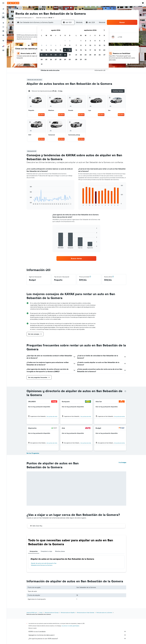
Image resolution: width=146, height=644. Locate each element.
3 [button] (42, 45)
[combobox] (25, 18)
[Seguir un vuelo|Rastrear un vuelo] (3, 27)
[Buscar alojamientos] (3, 13)
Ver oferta (41, 115)
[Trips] (3, 41)
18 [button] (46, 55)
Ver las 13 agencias (33, 453)
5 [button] (51, 45)
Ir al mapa (122, 462)
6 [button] (56, 45)
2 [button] (70, 41)
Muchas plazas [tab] (60, 551)
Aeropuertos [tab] (34, 551)
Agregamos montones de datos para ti (77, 635)
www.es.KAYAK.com (32, 613)
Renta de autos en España (68, 613)
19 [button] (51, 55)
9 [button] (70, 45)
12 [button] (51, 50)
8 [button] (65, 45)
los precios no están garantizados (70, 626)
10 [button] (42, 50)
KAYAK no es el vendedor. (77, 631)
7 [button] (60, 45)
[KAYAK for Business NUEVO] (3, 35)
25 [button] (46, 59)
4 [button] (46, 45)
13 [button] (56, 50)
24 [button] (42, 59)
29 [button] (65, 59)
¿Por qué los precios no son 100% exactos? (77, 639)
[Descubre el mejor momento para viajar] (3, 31)
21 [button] (60, 55)
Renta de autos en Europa (52, 613)
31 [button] (42, 64)
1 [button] (65, 41)
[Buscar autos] (3, 17)
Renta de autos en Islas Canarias (86, 613)
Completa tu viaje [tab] (46, 551)
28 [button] (60, 59)
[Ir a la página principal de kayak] (13, 3)
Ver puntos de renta (52, 416)
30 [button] (70, 59)
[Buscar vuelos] (3, 9)
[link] (76, 258)
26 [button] (51, 59)
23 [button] (70, 55)
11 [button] (46, 50)
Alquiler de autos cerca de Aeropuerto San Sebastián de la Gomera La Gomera (44, 564)
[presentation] (125, 391)
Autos (41, 613)
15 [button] (65, 50)
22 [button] (65, 55)
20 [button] (56, 55)
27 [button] (56, 59)
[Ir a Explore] (3, 23)
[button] (3, 3)
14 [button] (60, 50)
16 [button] (70, 50)
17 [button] (42, 55)
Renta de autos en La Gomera (104, 613)
